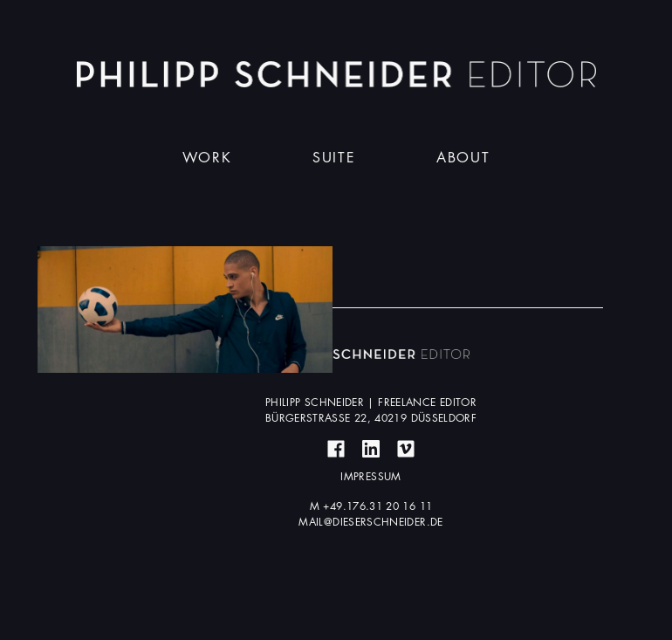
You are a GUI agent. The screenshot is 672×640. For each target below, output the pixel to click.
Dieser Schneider (336, 74)
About (463, 158)
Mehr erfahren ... (185, 309)
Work (207, 158)
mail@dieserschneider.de (370, 522)
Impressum (370, 477)
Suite (334, 158)
